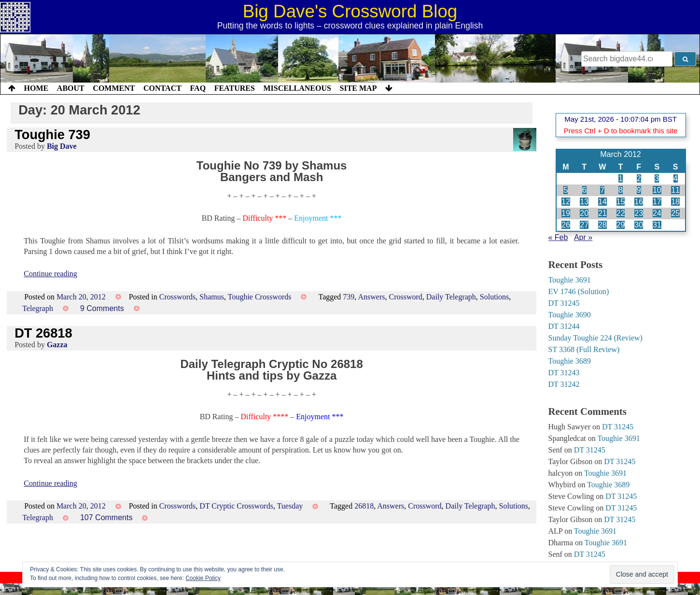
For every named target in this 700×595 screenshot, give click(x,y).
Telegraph (38, 308)
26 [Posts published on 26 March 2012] (566, 225)
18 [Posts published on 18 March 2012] (675, 202)
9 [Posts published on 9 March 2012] (639, 190)
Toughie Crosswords (260, 297)
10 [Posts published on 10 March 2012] (657, 190)
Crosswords (178, 297)
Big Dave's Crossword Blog (350, 11)
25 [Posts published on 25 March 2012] (675, 213)
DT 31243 (564, 373)
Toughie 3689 (570, 361)
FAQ (198, 88)
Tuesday (290, 506)
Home (36, 88)
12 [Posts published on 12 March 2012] (566, 202)
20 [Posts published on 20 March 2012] (584, 213)
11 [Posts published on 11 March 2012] (675, 190)
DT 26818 (43, 333)
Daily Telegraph (451, 297)
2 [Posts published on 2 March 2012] (639, 178)
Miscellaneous (297, 88)
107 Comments (106, 517)
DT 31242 (564, 384)
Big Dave (62, 146)
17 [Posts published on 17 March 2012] (657, 202)
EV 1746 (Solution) (579, 291)
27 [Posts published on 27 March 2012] (584, 225)
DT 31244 (564, 326)
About (71, 88)
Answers (371, 297)
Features (235, 88)
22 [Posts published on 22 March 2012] (621, 213)
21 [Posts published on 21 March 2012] (602, 213)
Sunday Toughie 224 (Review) (595, 338)
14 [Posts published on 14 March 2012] (602, 202)
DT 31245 (564, 303)
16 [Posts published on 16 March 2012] (639, 202)
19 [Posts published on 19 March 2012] (566, 213)
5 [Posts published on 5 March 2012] (566, 190)
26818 (364, 506)
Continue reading (50, 274)
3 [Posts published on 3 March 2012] (657, 178)
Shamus (212, 297)
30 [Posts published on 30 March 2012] (639, 225)
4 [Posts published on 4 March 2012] (676, 178)
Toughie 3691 (570, 280)
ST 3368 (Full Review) (584, 349)
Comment (114, 88)
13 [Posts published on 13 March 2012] (584, 202)
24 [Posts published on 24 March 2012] (657, 213)
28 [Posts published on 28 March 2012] (602, 225)
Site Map (358, 88)
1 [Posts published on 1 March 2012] (621, 178)
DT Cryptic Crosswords (236, 506)
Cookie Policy (203, 578)
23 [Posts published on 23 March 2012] (639, 213)
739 (349, 297)
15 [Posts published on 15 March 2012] (621, 202)
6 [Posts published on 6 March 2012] (584, 190)
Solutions (494, 297)
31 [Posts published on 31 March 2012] (657, 225)
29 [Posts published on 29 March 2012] (621, 225)
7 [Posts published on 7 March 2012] (602, 190)
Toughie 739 (52, 135)
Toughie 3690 (570, 315)
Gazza (57, 345)
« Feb (558, 237)
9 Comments (102, 308)
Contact (162, 88)
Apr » (583, 237)
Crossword (405, 297)
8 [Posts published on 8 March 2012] (621, 190)
